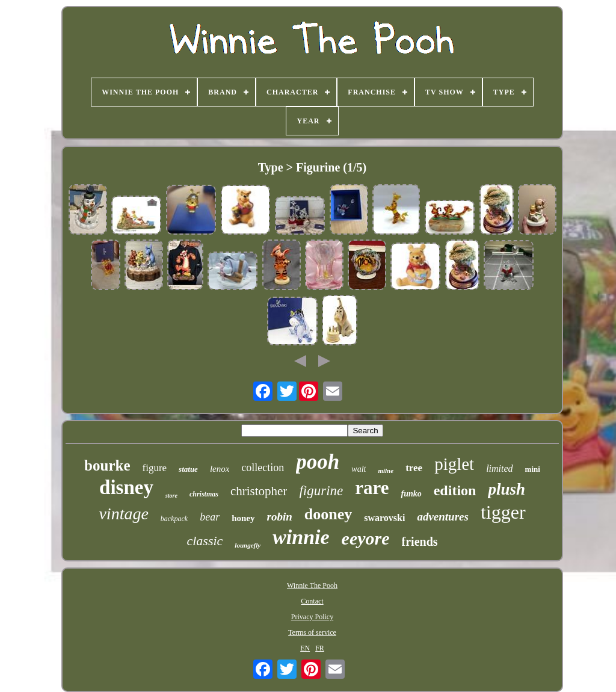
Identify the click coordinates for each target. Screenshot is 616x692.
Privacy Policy (312, 617)
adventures (443, 517)
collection (263, 468)
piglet (454, 464)
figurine (321, 491)
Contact (312, 601)
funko (411, 494)
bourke (107, 465)
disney (126, 487)
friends (420, 542)
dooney (328, 514)
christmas (204, 494)
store (171, 496)
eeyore (366, 538)
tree (414, 468)
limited (499, 468)
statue (188, 469)
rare (372, 488)
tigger (503, 512)
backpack (174, 519)
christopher (259, 491)
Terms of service (312, 632)
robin (280, 517)
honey (243, 518)
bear (210, 517)
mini (533, 469)
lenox (220, 469)
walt (359, 469)
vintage (123, 514)
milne (386, 471)
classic (205, 541)
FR (320, 648)
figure (155, 468)
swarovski (384, 518)
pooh (318, 462)
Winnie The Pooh (312, 585)
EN (305, 648)
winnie (301, 537)
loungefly (248, 545)
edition (455, 490)
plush (507, 489)
